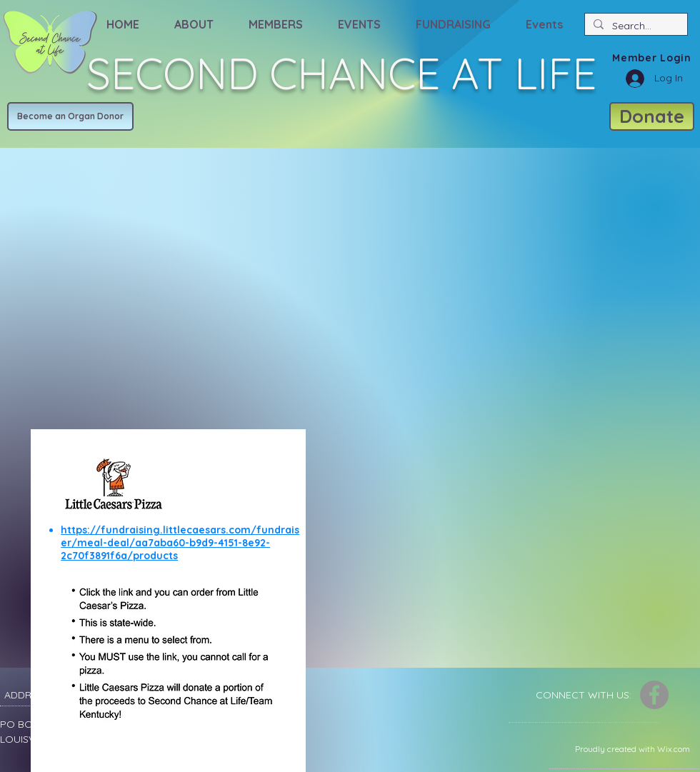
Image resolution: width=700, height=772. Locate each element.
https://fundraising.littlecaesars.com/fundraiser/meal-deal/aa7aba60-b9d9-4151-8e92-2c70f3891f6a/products (180, 543)
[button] (194, 18)
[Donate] (652, 116)
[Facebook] (654, 695)
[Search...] (635, 26)
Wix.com (674, 749)
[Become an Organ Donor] (70, 116)
